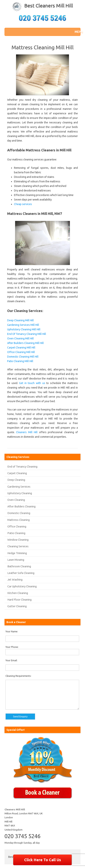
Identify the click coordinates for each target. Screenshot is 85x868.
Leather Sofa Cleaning (21, 573)
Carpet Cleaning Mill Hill (21, 348)
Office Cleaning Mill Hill (21, 352)
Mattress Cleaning (19, 520)
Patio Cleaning (16, 533)
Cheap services (23, 204)
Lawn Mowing (16, 560)
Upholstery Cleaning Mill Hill (24, 329)
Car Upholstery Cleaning (22, 586)
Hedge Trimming (17, 553)
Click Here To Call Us (43, 860)
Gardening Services (19, 487)
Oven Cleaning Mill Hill (20, 338)
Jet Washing (15, 580)
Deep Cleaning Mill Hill (20, 320)
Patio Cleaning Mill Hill (20, 361)
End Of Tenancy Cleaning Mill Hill (27, 334)
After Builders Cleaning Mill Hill (25, 343)
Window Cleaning (18, 540)
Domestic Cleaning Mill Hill (23, 357)
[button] (76, 32)
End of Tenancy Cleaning (22, 467)
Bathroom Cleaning (19, 566)
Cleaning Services (18, 546)
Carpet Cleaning (17, 473)
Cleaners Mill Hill (27, 432)
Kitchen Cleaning (18, 593)
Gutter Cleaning (17, 606)
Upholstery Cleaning (20, 493)
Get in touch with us (32, 383)
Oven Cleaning (16, 500)
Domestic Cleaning (19, 513)
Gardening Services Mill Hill (23, 325)
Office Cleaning (17, 526)
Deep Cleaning (16, 480)
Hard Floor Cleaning (19, 600)
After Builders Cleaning (21, 506)
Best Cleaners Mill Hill (49, 6)
